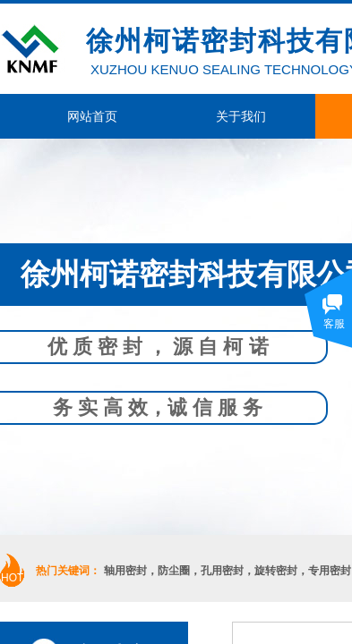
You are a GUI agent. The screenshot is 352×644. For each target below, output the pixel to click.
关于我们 (241, 116)
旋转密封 (276, 571)
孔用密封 (222, 571)
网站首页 (92, 116)
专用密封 (330, 571)
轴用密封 (125, 571)
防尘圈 (174, 571)
